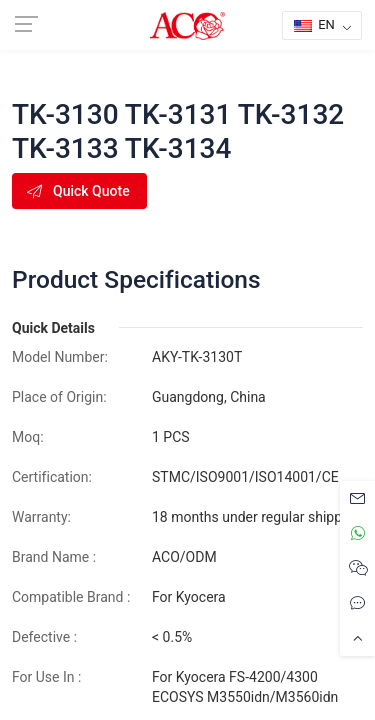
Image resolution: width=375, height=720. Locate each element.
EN (314, 24)
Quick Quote (77, 191)
